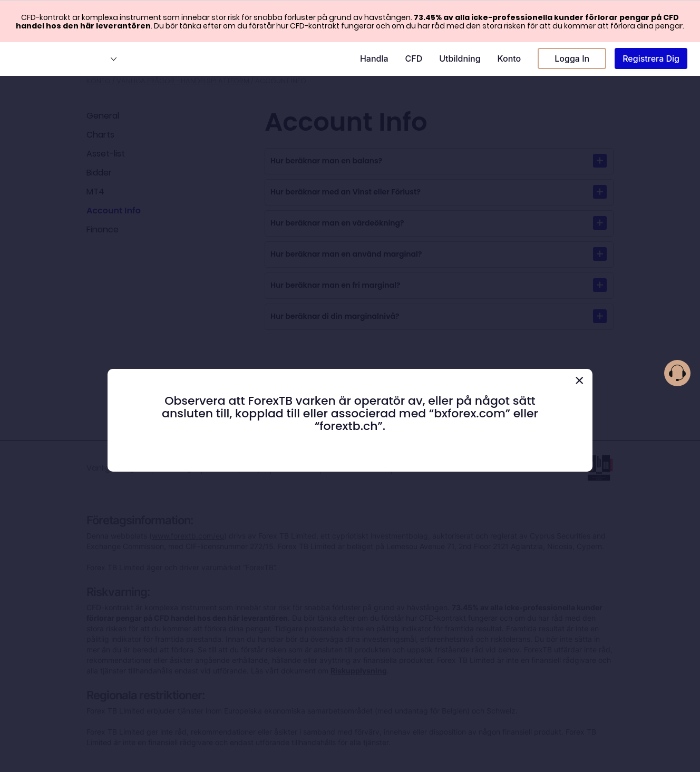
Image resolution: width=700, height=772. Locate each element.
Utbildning (460, 58)
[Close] (579, 381)
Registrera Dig (651, 58)
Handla (374, 58)
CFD (414, 58)
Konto (509, 58)
